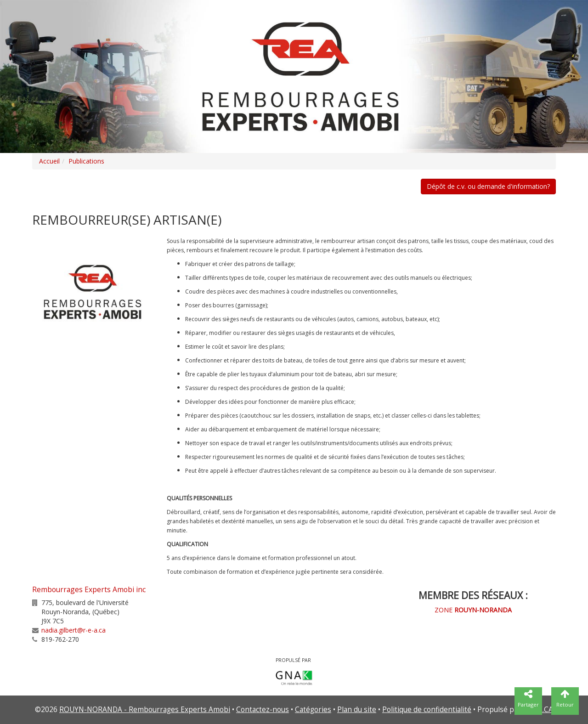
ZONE (473, 610)
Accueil (49, 161)
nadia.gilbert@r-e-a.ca (73, 630)
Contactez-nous (263, 710)
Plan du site (357, 710)
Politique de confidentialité (427, 710)
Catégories (313, 710)
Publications (86, 161)
